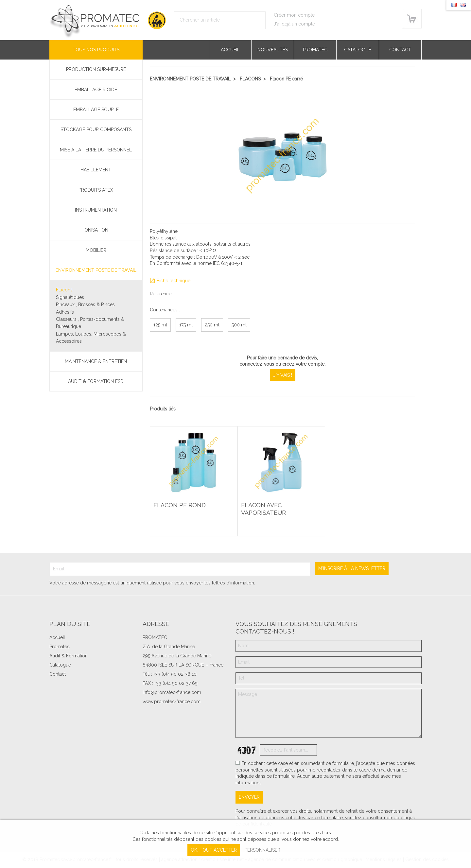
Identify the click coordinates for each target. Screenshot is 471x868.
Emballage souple (96, 110)
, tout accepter (214, 850)
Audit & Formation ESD (96, 381)
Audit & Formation (69, 656)
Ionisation (96, 230)
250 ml (212, 325)
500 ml (239, 325)
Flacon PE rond (181, 508)
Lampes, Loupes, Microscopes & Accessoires (91, 338)
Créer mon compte (294, 15)
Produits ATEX (96, 190)
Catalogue (358, 50)
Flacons (64, 290)
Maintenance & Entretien (96, 361)
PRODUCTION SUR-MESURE (96, 69)
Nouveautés (273, 50)
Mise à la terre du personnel (96, 150)
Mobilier (96, 250)
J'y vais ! (283, 375)
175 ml (186, 325)
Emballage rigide (96, 90)
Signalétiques (70, 297)
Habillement (96, 170)
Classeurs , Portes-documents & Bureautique (90, 323)
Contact (400, 50)
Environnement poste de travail (96, 270)
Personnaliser (262, 850)
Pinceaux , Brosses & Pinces (85, 304)
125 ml (160, 325)
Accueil (230, 50)
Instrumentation (96, 210)
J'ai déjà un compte (294, 24)
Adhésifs (65, 312)
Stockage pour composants (96, 130)
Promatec (315, 50)
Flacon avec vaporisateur (265, 512)
